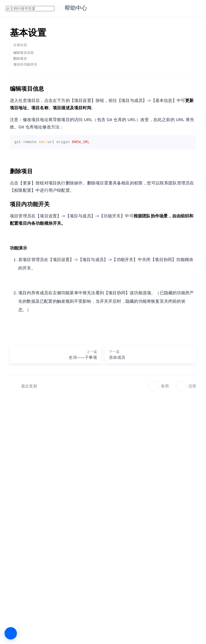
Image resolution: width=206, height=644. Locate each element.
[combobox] (30, 9)
